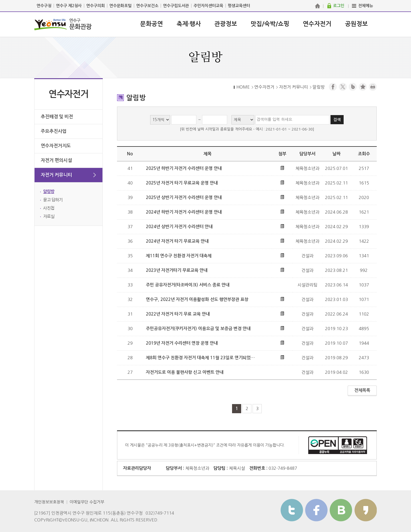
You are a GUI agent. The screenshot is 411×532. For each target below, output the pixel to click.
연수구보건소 (147, 6)
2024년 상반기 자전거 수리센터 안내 (179, 227)
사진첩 (49, 208)
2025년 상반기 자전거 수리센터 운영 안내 (184, 197)
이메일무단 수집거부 (87, 502)
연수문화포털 (120, 6)
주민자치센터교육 (208, 6)
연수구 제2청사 (69, 6)
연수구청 (44, 6)
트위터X (343, 87)
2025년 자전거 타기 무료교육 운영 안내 (182, 183)
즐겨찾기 (363, 87)
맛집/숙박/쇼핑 (270, 24)
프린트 (373, 87)
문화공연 (152, 24)
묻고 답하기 (53, 200)
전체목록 (362, 390)
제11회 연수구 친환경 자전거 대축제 (179, 256)
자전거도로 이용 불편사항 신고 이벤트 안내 (185, 372)
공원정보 (356, 24)
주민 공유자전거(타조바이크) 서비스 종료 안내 (188, 285)
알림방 (49, 191)
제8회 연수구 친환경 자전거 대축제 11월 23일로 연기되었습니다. (201, 358)
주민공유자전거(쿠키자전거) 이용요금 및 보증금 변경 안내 (198, 329)
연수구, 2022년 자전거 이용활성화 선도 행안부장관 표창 (197, 299)
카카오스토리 (365, 510)
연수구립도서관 (176, 6)
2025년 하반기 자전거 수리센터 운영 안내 (184, 168)
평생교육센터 (239, 6)
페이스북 (333, 87)
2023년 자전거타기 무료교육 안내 (177, 270)
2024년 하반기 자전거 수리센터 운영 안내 (184, 212)
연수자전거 (317, 24)
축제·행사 (189, 24)
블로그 (353, 87)
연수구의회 (95, 6)
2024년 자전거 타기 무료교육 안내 (177, 241)
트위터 (292, 510)
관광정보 (226, 24)
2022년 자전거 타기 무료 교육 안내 (178, 314)
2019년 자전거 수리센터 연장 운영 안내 (182, 343)
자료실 (49, 216)
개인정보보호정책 (49, 502)
